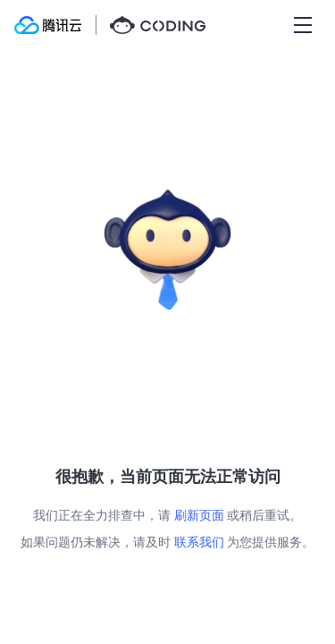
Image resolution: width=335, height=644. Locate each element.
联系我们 (199, 542)
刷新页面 (199, 515)
